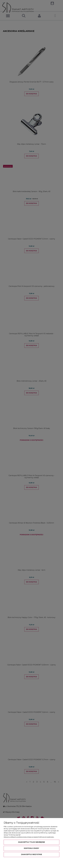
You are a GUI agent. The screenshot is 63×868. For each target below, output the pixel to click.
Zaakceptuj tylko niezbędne (31, 842)
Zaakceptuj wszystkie (31, 854)
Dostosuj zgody (31, 848)
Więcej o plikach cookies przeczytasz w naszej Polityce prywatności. (29, 837)
